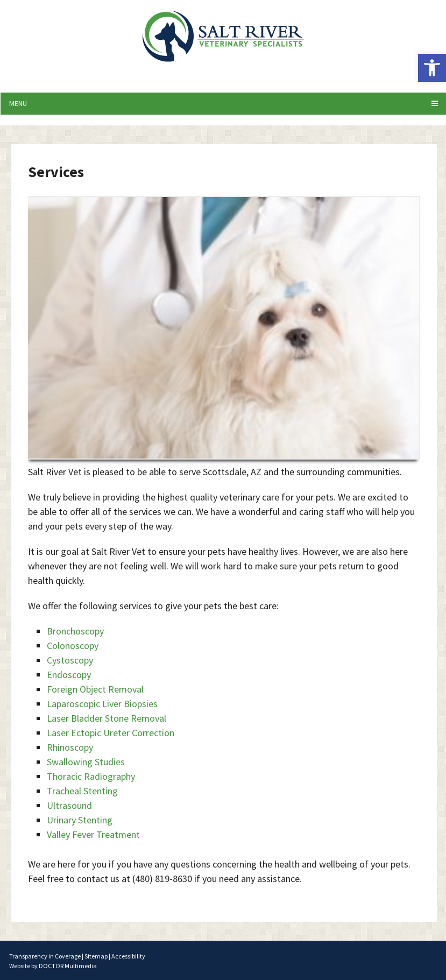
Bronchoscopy (75, 631)
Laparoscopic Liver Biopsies (102, 704)
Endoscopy (69, 675)
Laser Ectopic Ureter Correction (111, 733)
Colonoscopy (73, 646)
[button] (432, 68)
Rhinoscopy (70, 747)
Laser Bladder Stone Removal (107, 718)
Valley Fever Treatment (93, 834)
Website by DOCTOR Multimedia (53, 966)
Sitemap (96, 956)
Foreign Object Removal (95, 689)
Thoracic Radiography (91, 776)
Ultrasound (69, 805)
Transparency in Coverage (45, 956)
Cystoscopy (70, 660)
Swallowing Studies (86, 762)
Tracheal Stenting (82, 791)
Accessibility (128, 956)
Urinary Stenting (80, 820)
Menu (18, 103)
